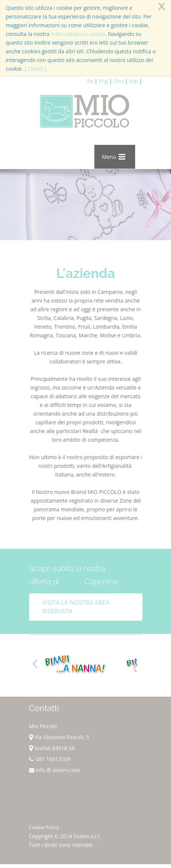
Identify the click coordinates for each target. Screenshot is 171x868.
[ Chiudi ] (35, 69)
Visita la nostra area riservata (77, 607)
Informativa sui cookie (78, 34)
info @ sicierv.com (55, 772)
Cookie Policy (44, 829)
